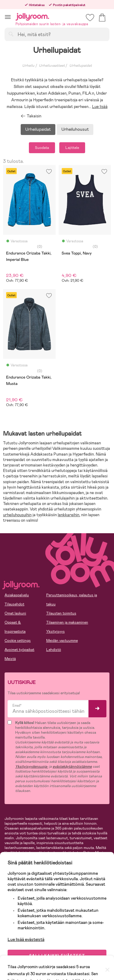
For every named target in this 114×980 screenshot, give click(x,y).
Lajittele (72, 148)
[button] (8, 17)
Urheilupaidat (38, 129)
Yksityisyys (55, 631)
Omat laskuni (15, 613)
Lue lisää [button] (100, 107)
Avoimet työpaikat (19, 650)
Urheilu (28, 66)
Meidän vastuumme (62, 641)
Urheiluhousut (75, 129)
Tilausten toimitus (61, 613)
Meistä (10, 659)
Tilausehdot (14, 604)
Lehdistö (54, 650)
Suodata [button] (42, 148)
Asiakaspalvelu (17, 595)
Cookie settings (18, 641)
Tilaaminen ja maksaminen (67, 622)
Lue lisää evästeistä (26, 939)
